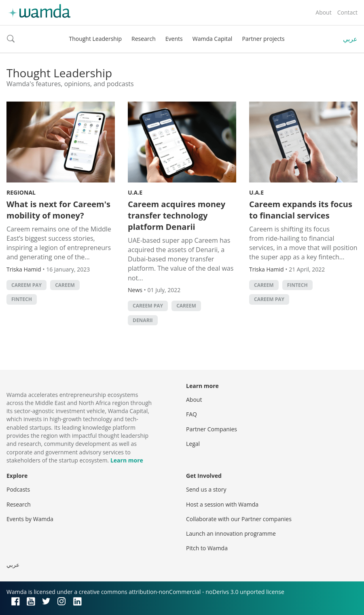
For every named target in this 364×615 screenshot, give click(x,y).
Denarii (143, 320)
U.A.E (135, 192)
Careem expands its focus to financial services (301, 210)
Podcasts (18, 489)
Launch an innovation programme (231, 533)
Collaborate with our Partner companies (239, 519)
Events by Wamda (30, 519)
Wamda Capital (213, 39)
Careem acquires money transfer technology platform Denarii (177, 215)
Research (144, 39)
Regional (21, 192)
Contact (347, 12)
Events (174, 39)
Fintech (22, 299)
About (323, 12)
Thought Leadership (95, 39)
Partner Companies (212, 429)
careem (65, 285)
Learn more (127, 460)
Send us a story (206, 489)
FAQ (192, 414)
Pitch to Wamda (207, 548)
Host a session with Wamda (222, 504)
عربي (350, 39)
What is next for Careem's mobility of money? (58, 210)
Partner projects (263, 39)
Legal (193, 444)
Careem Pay (26, 285)
